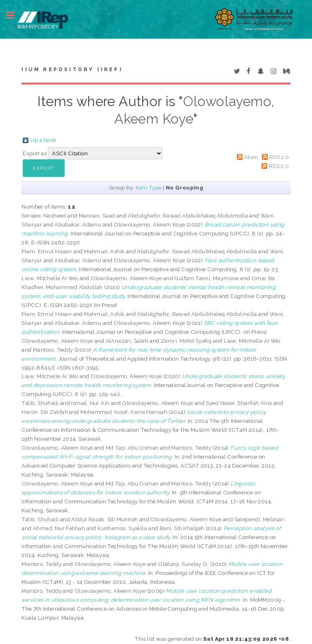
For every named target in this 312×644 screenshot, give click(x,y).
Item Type (149, 187)
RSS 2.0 (279, 166)
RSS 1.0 (279, 157)
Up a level (43, 140)
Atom (251, 157)
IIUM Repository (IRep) (72, 70)
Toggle (15, 15)
